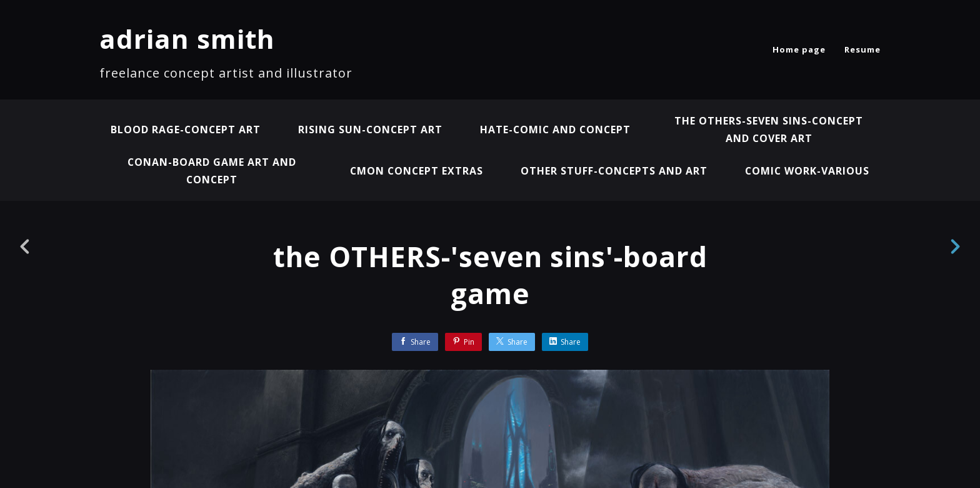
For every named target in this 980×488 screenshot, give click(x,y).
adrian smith (187, 38)
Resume (862, 49)
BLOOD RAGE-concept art (184, 130)
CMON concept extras (415, 171)
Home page (799, 49)
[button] (926, 401)
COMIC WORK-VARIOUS (808, 171)
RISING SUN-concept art (370, 130)
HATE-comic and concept (557, 130)
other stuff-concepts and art (614, 171)
